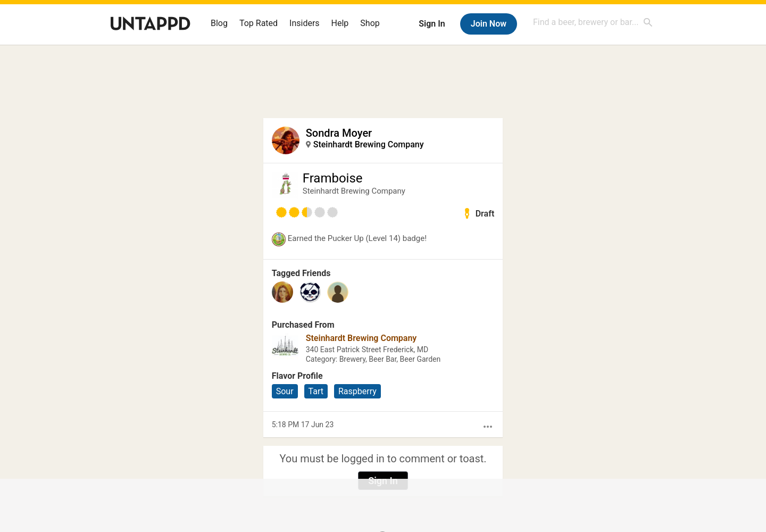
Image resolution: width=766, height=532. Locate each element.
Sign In (432, 24)
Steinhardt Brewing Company (369, 144)
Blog (219, 23)
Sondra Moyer (339, 133)
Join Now (489, 24)
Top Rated (259, 23)
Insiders (305, 23)
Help (340, 23)
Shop (370, 23)
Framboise (333, 178)
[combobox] (593, 22)
